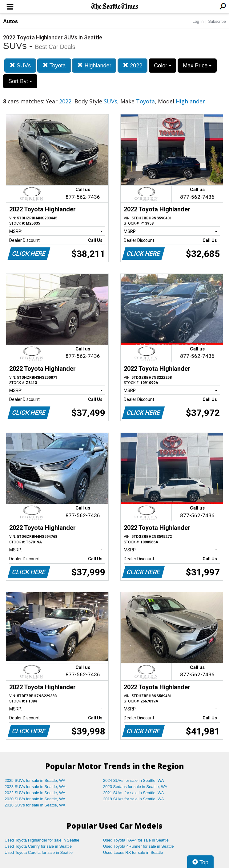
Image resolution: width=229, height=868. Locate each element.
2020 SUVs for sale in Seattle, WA (35, 799)
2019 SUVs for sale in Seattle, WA (134, 799)
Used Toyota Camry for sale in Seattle (38, 846)
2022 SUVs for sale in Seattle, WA (35, 793)
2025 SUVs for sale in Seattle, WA (35, 780)
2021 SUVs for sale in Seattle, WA (134, 793)
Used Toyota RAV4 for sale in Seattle (136, 840)
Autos (10, 21)
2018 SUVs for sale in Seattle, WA (35, 805)
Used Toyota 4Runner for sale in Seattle (139, 846)
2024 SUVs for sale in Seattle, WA (134, 780)
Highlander (94, 65)
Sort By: (20, 81)
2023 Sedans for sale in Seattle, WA (135, 787)
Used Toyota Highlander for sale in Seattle (42, 840)
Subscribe (217, 21)
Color (163, 66)
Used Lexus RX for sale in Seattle (133, 852)
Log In (198, 21)
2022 (133, 65)
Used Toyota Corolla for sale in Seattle (39, 852)
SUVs (20, 65)
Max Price (197, 66)
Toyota (54, 65)
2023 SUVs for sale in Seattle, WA (35, 787)
